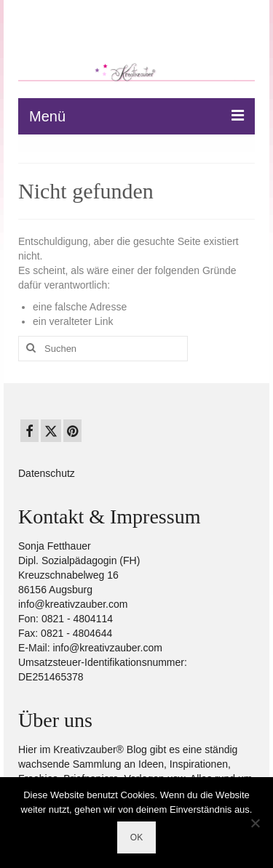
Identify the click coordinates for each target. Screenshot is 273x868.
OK (136, 837)
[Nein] (255, 823)
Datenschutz (47, 473)
